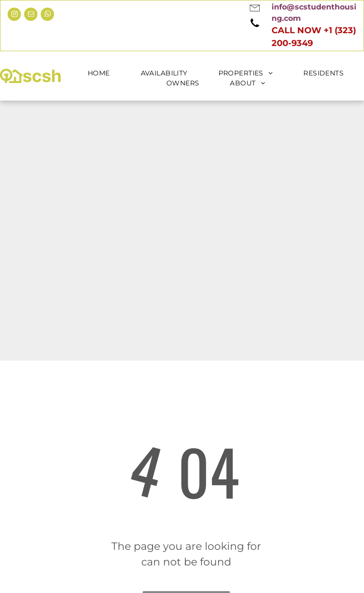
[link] (279, 7)
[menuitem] (105, 73)
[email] (31, 15)
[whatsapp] (47, 15)
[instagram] (14, 15)
